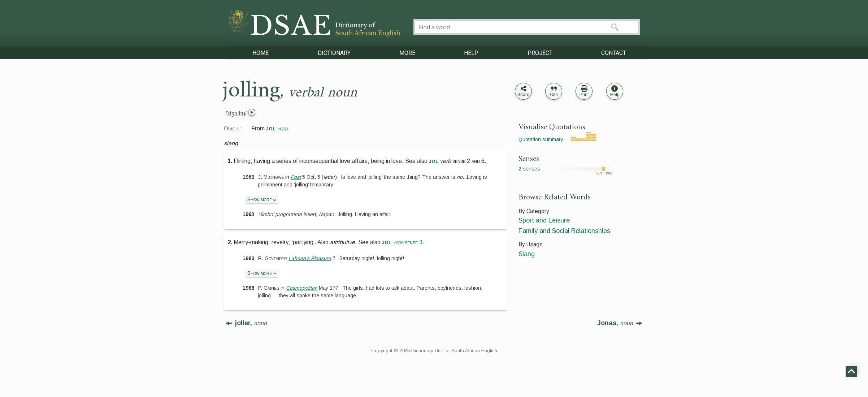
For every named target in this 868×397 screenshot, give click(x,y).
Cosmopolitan (302, 288)
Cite (554, 95)
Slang (527, 254)
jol (434, 161)
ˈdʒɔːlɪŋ (236, 113)
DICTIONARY (334, 53)
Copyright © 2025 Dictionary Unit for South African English (434, 351)
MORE (407, 53)
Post (296, 177)
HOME (261, 53)
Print (584, 95)
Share (523, 95)
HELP (471, 53)
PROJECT (540, 53)
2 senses (529, 169)
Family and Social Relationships (564, 231)
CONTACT (614, 53)
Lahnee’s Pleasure (310, 258)
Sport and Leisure (544, 220)
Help (615, 95)
